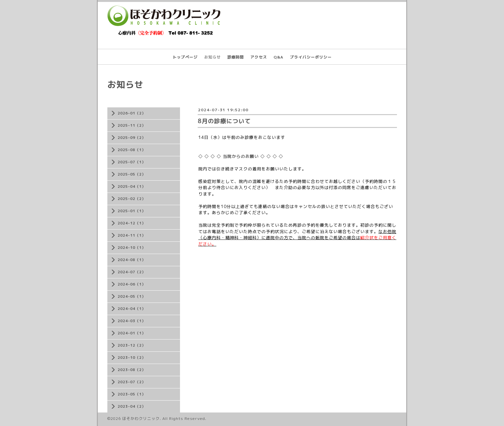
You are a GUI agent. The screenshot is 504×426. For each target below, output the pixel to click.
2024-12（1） (132, 223)
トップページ (185, 57)
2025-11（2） (132, 125)
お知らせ (212, 57)
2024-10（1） (132, 248)
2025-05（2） (132, 174)
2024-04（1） (132, 309)
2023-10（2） (132, 358)
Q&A (279, 57)
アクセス (259, 57)
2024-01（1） (132, 333)
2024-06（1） (132, 284)
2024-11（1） (132, 235)
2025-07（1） (132, 162)
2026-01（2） (132, 113)
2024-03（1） (132, 321)
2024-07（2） (132, 272)
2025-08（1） (132, 150)
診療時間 (236, 57)
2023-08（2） (132, 370)
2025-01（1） (132, 211)
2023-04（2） (132, 406)
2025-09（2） (132, 138)
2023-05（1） (132, 394)
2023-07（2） (132, 382)
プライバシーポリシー (311, 57)
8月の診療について (224, 121)
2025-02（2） (132, 199)
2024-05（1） (132, 296)
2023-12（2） (132, 345)
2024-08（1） (132, 260)
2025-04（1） (132, 186)
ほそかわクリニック (141, 418)
